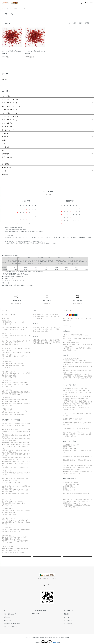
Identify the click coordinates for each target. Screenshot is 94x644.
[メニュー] (91, 3)
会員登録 (65, 612)
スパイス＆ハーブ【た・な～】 (12, 104)
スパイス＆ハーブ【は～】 (11, 108)
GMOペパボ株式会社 (53, 635)
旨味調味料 (6, 152)
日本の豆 (5, 131)
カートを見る (66, 618)
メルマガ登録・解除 (38, 609)
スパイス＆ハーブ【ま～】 (11, 111)
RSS (33, 612)
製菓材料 (5, 172)
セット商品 (6, 162)
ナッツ (4, 169)
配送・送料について (8, 612)
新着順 (87, 23)
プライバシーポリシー (9, 625)
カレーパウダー (7, 125)
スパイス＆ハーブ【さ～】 (15, 8)
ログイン (65, 615)
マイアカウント (67, 609)
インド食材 (6, 145)
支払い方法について (8, 618)
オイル (4, 148)
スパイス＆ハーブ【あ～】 (11, 94)
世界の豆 (5, 135)
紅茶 (3, 142)
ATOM (38, 612)
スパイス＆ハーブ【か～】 (11, 97)
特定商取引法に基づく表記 (10, 622)
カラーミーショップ (30, 635)
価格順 (80, 23)
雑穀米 (4, 138)
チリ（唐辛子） (7, 121)
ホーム (4, 8)
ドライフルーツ (7, 165)
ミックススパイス (8, 128)
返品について (6, 615)
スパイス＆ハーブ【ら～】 (11, 118)
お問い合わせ (66, 622)
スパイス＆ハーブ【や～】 (11, 114)
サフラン (27, 8)
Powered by (47, 639)
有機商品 (5, 79)
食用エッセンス (7, 155)
